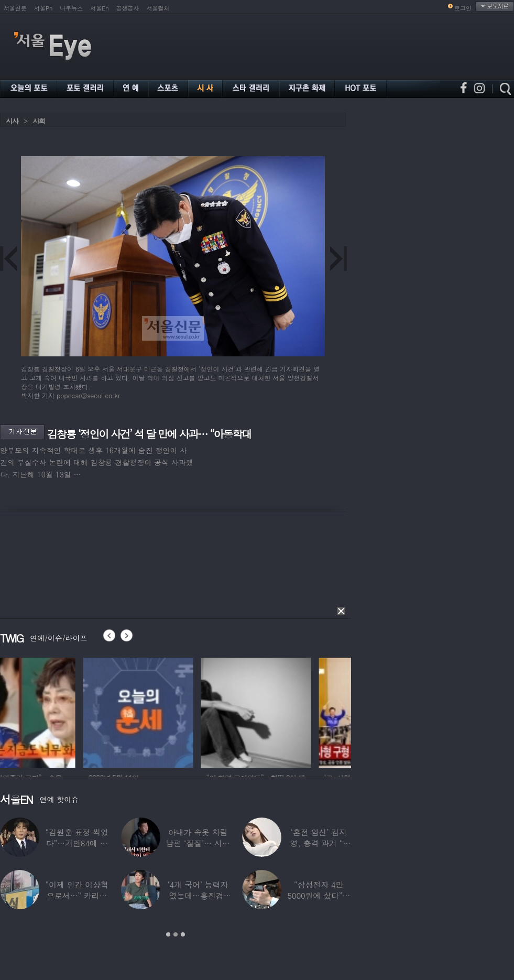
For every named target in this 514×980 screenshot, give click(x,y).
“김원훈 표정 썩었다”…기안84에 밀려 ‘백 (76, 843)
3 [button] (183, 934)
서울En (99, 8)
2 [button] (176, 934)
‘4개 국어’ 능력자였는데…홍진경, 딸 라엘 (198, 895)
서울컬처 (158, 8)
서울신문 (15, 8)
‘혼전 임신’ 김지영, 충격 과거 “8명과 (319, 843)
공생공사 (128, 8)
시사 (12, 121)
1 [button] (168, 934)
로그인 (463, 8)
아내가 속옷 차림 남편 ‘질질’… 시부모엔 (198, 843)
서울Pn (43, 8)
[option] (55, 711)
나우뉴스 (71, 8)
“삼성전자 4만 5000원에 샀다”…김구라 (319, 895)
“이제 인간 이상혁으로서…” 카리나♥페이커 (76, 895)
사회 (39, 121)
